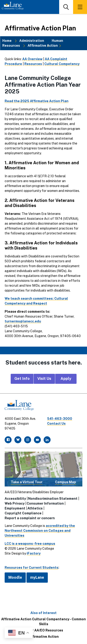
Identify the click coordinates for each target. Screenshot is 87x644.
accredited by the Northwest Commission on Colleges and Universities (40, 531)
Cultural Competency (62, 64)
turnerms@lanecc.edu (23, 321)
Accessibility (15, 499)
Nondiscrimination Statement (53, 499)
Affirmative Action (43, 46)
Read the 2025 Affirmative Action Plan (37, 101)
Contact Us (56, 424)
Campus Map (66, 482)
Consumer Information (45, 503)
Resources (33, 64)
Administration (32, 41)
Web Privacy (15, 503)
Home (7, 41)
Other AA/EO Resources (43, 630)
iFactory (34, 553)
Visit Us (44, 379)
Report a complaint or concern (30, 518)
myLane (37, 577)
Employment (15, 508)
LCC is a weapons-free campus (30, 544)
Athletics (35, 508)
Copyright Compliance (23, 513)
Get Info (22, 379)
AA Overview (32, 59)
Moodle (15, 577)
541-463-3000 (60, 419)
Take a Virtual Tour (27, 482)
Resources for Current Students (31, 568)
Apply (66, 379)
